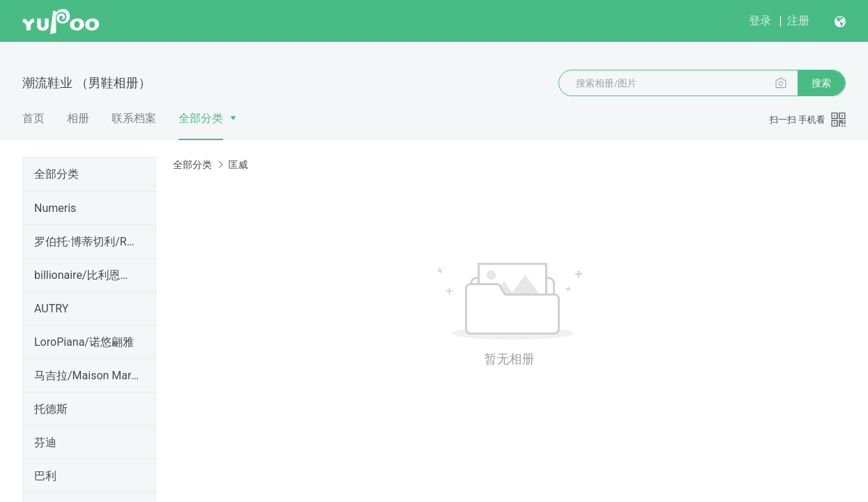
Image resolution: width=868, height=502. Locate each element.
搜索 (821, 83)
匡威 (238, 165)
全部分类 (201, 118)
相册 (78, 118)
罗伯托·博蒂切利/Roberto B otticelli (86, 242)
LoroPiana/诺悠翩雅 (84, 342)
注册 (798, 21)
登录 (760, 21)
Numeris (55, 208)
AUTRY (51, 309)
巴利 (45, 476)
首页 (33, 118)
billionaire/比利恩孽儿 (86, 275)
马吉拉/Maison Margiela (86, 375)
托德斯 (51, 409)
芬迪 (45, 442)
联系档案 (134, 118)
